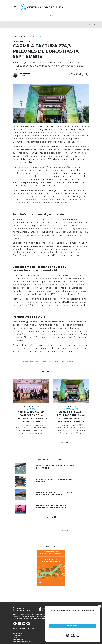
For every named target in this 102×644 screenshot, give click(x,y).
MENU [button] (51, 16)
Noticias (28, 37)
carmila (70, 362)
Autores (15, 638)
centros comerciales (31, 362)
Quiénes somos (17, 634)
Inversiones (39, 37)
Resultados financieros (53, 362)
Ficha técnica (17, 636)
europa (16, 362)
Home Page (17, 37)
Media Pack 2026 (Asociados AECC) (23, 642)
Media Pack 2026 (18, 640)
